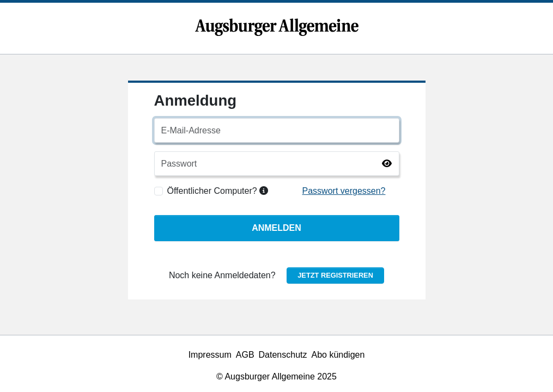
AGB (245, 355)
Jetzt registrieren (335, 275)
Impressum (210, 355)
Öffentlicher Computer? (218, 191)
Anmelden (276, 228)
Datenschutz (283, 355)
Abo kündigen (338, 355)
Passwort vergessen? (344, 191)
